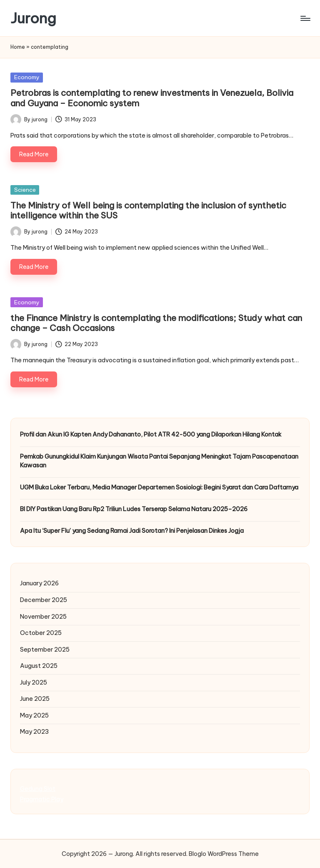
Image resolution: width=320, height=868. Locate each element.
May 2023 (34, 732)
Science (25, 190)
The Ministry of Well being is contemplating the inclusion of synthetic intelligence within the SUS (148, 210)
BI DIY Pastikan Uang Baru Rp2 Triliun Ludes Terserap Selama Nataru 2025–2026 (134, 509)
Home (18, 47)
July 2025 (34, 682)
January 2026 (39, 583)
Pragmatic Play (42, 799)
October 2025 (41, 633)
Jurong (33, 18)
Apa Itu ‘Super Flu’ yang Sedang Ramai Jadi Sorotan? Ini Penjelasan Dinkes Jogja (132, 531)
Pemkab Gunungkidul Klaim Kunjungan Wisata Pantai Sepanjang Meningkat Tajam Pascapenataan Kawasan (159, 461)
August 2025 (39, 666)
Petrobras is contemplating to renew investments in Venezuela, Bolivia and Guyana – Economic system (152, 98)
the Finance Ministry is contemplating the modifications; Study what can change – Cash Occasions (156, 323)
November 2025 (43, 617)
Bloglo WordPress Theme (224, 854)
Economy (27, 77)
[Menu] (305, 18)
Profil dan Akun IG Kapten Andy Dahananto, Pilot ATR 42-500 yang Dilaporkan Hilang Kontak (151, 434)
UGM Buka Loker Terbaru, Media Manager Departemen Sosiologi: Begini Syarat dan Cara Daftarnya (159, 487)
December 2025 (44, 600)
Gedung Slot (38, 789)
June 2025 (35, 699)
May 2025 (34, 715)
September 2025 (45, 650)
